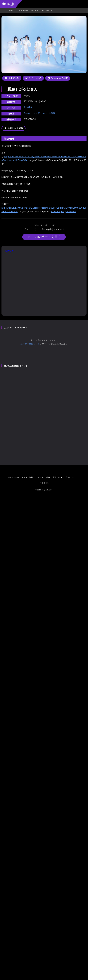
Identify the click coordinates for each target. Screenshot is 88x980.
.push (8, 4)
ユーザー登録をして (30, 344)
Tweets (9, 251)
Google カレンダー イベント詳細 (40, 113)
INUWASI (28, 107)
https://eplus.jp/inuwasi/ (64, 212)
